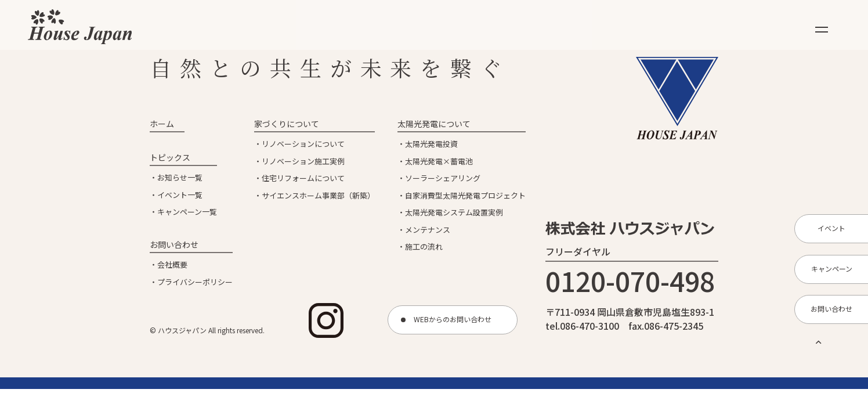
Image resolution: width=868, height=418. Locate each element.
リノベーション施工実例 (303, 161)
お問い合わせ (174, 244)
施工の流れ (424, 246)
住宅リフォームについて (303, 178)
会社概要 (172, 264)
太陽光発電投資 (431, 144)
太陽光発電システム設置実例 (454, 212)
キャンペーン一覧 (187, 212)
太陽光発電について (434, 124)
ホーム (162, 124)
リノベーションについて (303, 144)
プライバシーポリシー (195, 282)
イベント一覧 (180, 195)
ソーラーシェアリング (443, 178)
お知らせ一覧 (180, 177)
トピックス (170, 157)
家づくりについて (287, 124)
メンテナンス (428, 230)
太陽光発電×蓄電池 (439, 161)
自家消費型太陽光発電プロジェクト (465, 195)
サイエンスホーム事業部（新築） (318, 195)
